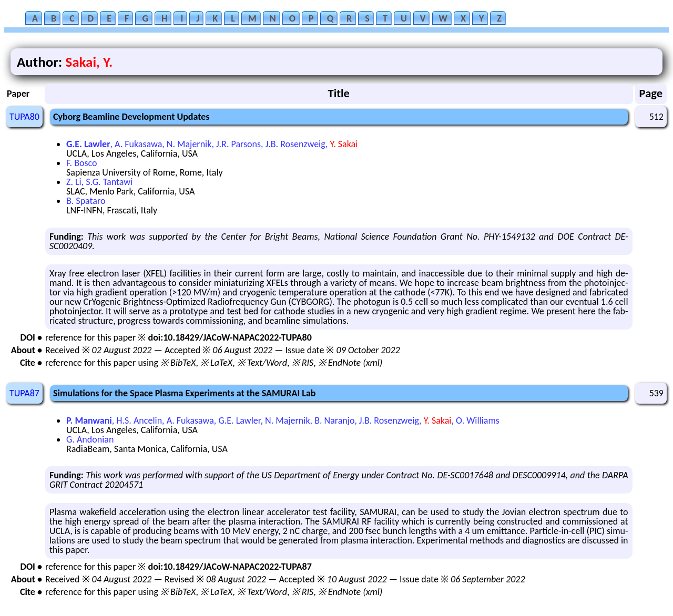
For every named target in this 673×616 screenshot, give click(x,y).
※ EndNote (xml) (350, 363)
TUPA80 (24, 117)
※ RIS (303, 363)
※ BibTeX (178, 363)
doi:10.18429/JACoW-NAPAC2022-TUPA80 (230, 337)
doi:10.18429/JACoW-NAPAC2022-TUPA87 (230, 567)
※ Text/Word (262, 363)
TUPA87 (24, 393)
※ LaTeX (216, 363)
